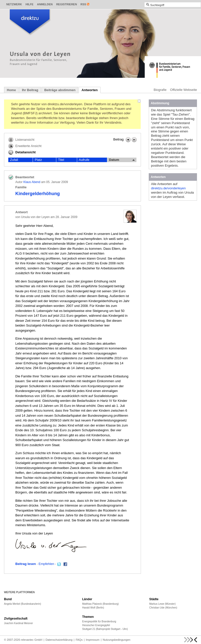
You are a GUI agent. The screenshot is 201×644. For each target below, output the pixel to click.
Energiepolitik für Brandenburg (99, 621)
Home (11, 90)
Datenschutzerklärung (59, 640)
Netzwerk (14, 4)
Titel (61, 160)
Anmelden (45, 4)
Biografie (160, 90)
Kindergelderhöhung (38, 194)
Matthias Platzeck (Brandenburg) (100, 604)
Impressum (93, 640)
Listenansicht (21, 140)
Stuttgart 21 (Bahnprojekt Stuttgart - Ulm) (105, 629)
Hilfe (29, 4)
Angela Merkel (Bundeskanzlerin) (22, 604)
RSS (83, 4)
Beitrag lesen (26, 564)
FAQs (79, 640)
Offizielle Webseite (184, 90)
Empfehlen (46, 564)
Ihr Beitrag (30, 90)
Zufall (14, 160)
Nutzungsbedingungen (117, 640)
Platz (38, 160)
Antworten (89, 90)
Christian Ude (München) (163, 608)
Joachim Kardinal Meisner (18, 623)
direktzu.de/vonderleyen (168, 188)
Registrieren (67, 4)
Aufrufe (84, 160)
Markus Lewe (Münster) (162, 604)
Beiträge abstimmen (60, 90)
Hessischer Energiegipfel (96, 625)
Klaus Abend (32, 182)
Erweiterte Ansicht (25, 146)
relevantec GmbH (32, 640)
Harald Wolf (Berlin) (93, 608)
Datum (122, 160)
